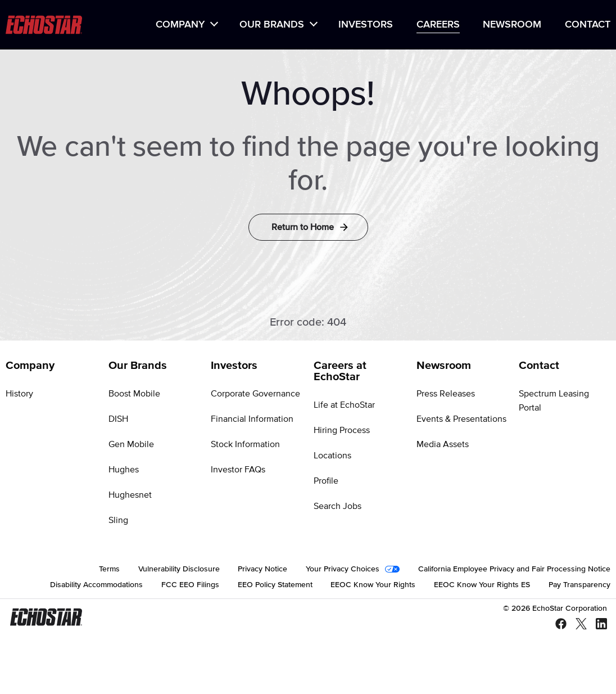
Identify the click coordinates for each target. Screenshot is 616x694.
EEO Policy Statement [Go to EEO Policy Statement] (275, 585)
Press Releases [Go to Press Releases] (446, 394)
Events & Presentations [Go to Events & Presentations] (461, 419)
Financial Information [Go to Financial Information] (252, 419)
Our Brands (272, 25)
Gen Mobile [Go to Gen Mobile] (131, 444)
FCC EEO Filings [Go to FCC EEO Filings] (190, 585)
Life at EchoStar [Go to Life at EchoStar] (344, 405)
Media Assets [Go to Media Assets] (443, 444)
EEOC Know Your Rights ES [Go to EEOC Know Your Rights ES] (482, 585)
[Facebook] (556, 625)
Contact (588, 25)
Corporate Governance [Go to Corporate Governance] (255, 394)
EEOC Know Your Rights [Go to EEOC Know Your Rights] (373, 585)
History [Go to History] (19, 394)
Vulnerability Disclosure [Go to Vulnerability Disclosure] (179, 569)
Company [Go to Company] (30, 366)
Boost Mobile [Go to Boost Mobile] (134, 394)
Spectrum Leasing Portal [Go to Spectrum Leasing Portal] (554, 401)
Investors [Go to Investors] (234, 366)
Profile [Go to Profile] (326, 481)
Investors (366, 25)
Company (180, 25)
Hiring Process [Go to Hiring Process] (342, 430)
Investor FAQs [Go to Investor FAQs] (238, 470)
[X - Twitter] (577, 625)
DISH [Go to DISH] (118, 419)
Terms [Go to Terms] (109, 569)
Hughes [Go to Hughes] (124, 470)
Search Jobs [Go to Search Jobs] (338, 506)
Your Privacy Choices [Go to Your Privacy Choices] (343, 569)
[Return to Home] (308, 227)
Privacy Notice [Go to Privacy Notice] (262, 569)
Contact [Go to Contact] (539, 366)
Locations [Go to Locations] (332, 456)
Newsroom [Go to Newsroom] (444, 366)
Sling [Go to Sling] (118, 520)
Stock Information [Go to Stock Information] (245, 444)
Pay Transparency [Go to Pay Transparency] (579, 585)
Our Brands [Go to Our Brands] (138, 366)
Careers (438, 25)
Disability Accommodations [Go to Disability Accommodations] (96, 585)
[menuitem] (186, 25)
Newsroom (512, 25)
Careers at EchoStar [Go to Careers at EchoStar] (340, 371)
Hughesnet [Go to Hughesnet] (130, 495)
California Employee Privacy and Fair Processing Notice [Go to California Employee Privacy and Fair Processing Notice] (514, 569)
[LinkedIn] (597, 625)
